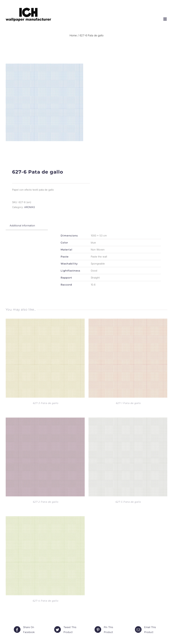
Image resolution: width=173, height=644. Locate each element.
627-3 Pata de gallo (46, 403)
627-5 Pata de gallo (128, 502)
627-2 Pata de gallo (46, 502)
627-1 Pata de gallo (128, 403)
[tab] (22, 225)
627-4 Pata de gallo (46, 601)
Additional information (22, 225)
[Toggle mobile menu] (165, 19)
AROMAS (30, 207)
